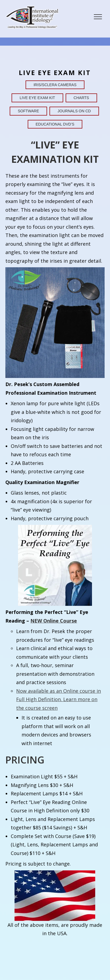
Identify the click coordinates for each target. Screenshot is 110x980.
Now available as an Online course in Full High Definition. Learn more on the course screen (58, 699)
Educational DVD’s (55, 124)
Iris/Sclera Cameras (55, 85)
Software (28, 111)
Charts (81, 98)
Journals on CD (74, 111)
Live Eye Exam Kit (37, 98)
